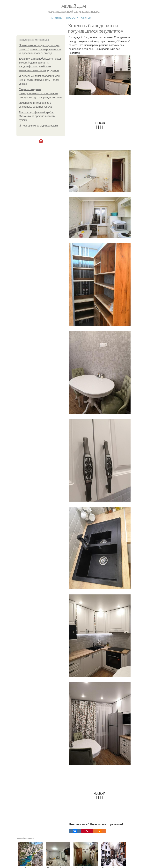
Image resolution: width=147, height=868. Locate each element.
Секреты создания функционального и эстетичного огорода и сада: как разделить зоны (41, 93)
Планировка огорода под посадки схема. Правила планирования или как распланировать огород (40, 49)
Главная (57, 17)
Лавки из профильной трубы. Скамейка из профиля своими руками (37, 116)
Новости (72, 17)
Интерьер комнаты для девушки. (39, 126)
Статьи (86, 17)
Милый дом (73, 6)
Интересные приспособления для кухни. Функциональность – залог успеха (39, 80)
